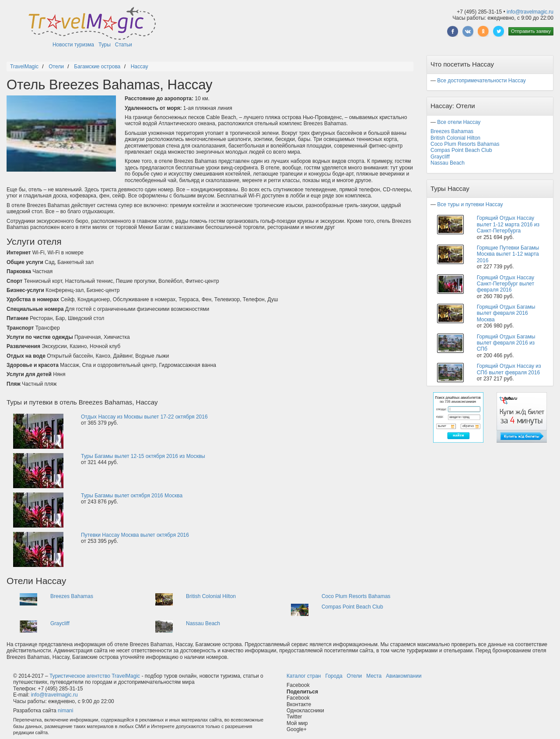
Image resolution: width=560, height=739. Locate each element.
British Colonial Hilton (211, 596)
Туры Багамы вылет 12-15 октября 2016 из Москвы (143, 456)
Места (374, 676)
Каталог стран (304, 676)
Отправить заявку (531, 31)
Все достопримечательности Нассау (481, 81)
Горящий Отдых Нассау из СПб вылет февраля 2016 (509, 369)
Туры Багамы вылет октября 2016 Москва (132, 496)
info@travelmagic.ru (530, 12)
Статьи (124, 45)
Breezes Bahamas (72, 596)
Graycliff (60, 623)
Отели (355, 676)
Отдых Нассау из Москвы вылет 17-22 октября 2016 (144, 417)
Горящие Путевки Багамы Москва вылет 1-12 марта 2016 (508, 254)
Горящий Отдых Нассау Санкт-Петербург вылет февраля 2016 (506, 284)
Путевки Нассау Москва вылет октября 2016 (135, 535)
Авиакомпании (404, 676)
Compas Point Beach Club (352, 607)
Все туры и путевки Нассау (470, 204)
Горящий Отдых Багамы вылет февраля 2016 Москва (506, 313)
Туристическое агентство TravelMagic (95, 676)
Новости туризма (73, 45)
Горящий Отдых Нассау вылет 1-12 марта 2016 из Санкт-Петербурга (508, 224)
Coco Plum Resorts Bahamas (356, 596)
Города (334, 676)
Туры (105, 45)
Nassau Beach (203, 623)
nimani (65, 711)
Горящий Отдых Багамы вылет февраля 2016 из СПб (506, 343)
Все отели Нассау (459, 122)
